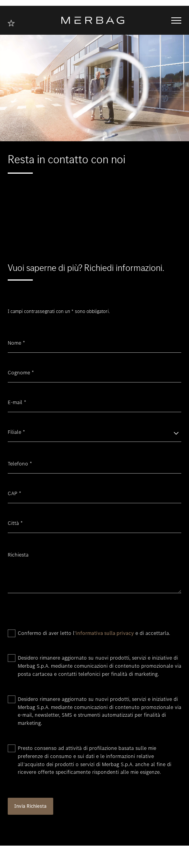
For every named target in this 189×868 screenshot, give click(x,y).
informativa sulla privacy (105, 633)
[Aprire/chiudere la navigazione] (176, 20)
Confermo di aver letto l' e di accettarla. (94, 633)
